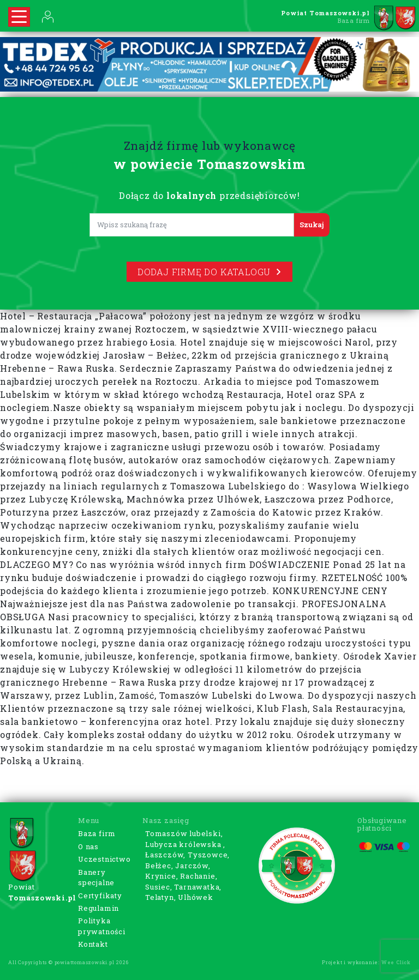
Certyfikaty (100, 896)
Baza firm (97, 833)
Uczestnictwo (104, 859)
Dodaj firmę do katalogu (209, 272)
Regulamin (98, 908)
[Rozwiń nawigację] (19, 17)
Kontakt (93, 944)
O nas (88, 846)
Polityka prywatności (102, 926)
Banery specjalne (96, 878)
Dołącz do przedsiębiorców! (209, 195)
